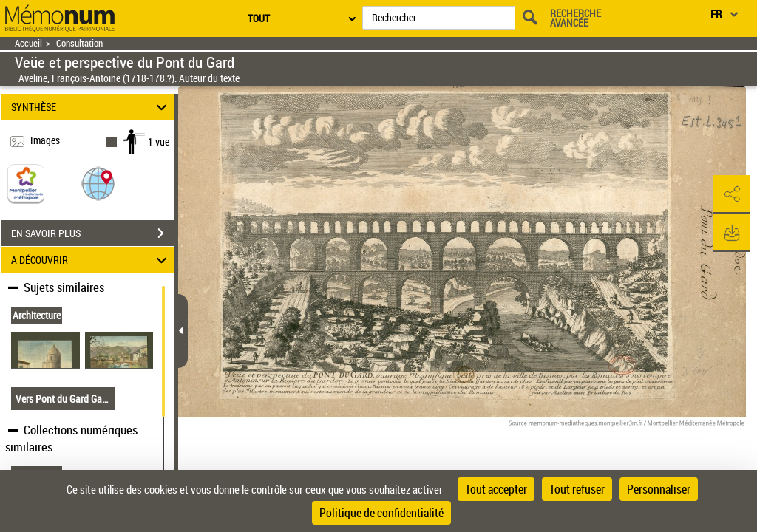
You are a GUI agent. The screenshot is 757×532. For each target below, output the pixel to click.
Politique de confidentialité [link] (381, 513)
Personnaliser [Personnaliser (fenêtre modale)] (659, 489)
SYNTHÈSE (91, 107)
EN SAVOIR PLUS (92, 233)
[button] (98, 183)
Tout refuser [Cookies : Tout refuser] (577, 489)
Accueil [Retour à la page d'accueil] (28, 43)
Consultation (79, 43)
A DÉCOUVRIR (91, 260)
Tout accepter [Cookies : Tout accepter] (496, 489)
